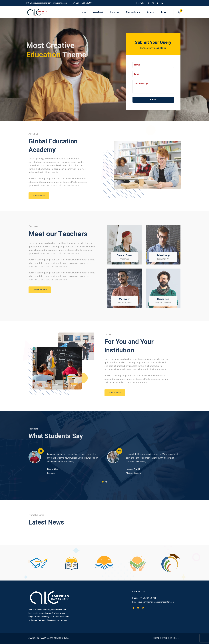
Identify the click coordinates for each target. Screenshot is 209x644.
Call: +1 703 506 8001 (83, 3)
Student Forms (133, 12)
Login (164, 12)
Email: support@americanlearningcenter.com (47, 3)
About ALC (98, 12)
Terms (156, 638)
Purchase (174, 638)
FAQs (164, 638)
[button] (103, 485)
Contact (151, 12)
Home (84, 12)
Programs (115, 12)
